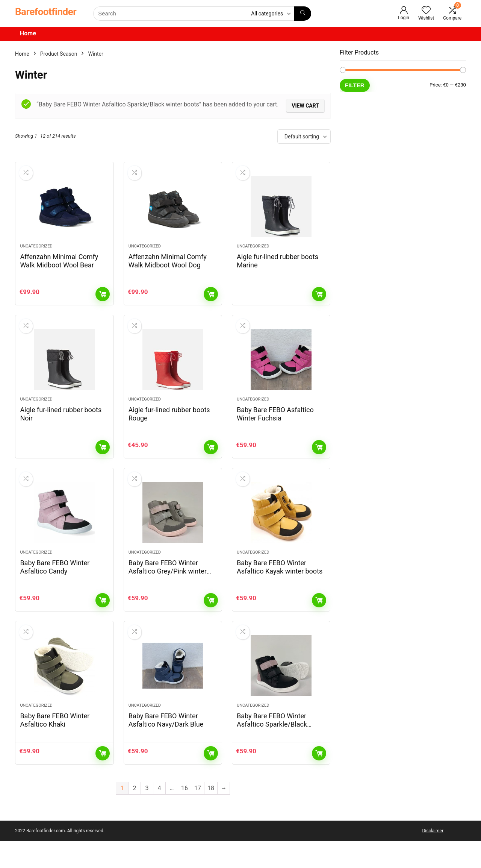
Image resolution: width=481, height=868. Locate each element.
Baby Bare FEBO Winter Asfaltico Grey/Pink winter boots (168, 591)
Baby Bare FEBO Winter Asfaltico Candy (55, 587)
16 (185, 815)
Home (28, 33)
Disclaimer (433, 858)
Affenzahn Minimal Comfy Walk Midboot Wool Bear (59, 268)
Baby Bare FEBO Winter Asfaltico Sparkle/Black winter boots (272, 751)
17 (198, 815)
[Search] (303, 14)
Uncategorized (36, 253)
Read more (319, 301)
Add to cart (103, 301)
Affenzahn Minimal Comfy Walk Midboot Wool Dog (168, 268)
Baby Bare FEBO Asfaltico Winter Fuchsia (275, 427)
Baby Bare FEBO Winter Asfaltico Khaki (55, 747)
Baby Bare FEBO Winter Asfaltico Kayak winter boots (280, 587)
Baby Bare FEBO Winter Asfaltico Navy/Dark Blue (166, 747)
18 (211, 815)
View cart (305, 106)
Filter (355, 85)
